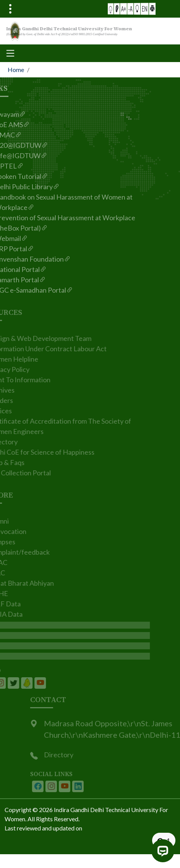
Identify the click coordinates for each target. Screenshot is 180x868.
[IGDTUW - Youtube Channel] (72, 786)
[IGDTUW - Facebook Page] (45, 786)
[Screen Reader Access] (123, 9)
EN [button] (138, 8)
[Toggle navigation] (10, 9)
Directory (66, 755)
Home (16, 70)
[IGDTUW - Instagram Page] (59, 786)
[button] (120, 9)
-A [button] (131, 9)
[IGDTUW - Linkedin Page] (19, 683)
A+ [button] (127, 9)
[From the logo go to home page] (90, 31)
